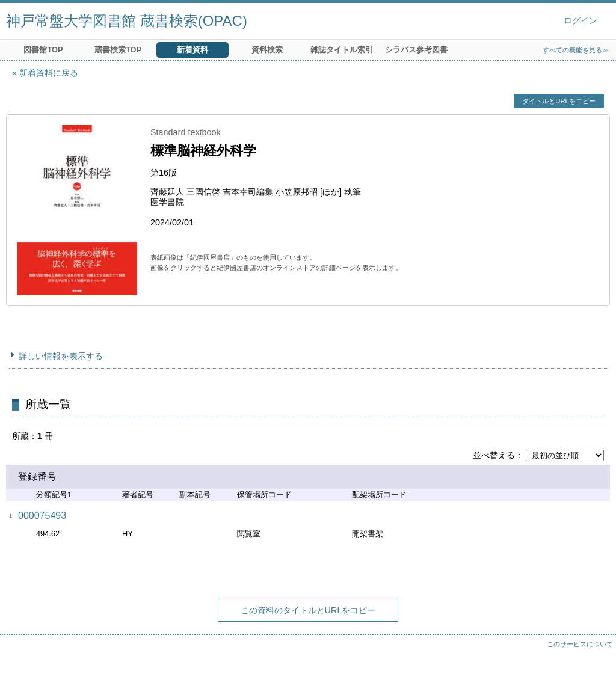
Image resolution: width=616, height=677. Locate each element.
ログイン (581, 21)
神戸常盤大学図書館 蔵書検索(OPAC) (127, 21)
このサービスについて (580, 644)
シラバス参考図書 (416, 50)
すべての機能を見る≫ (576, 50)
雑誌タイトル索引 (342, 50)
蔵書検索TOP (118, 50)
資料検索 (267, 50)
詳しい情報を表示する (61, 356)
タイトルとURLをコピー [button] (559, 101)
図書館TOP (43, 50)
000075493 (42, 516)
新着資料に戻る (49, 73)
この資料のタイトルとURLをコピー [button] (308, 610)
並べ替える (494, 455)
